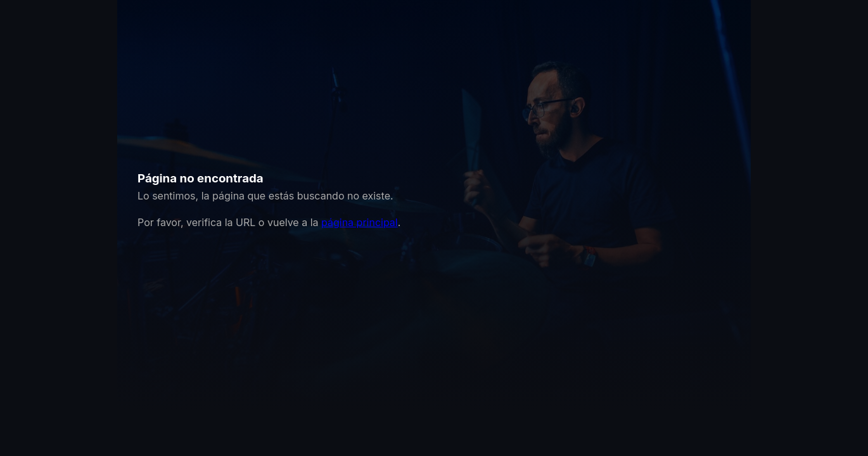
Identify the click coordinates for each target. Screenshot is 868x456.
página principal (360, 222)
